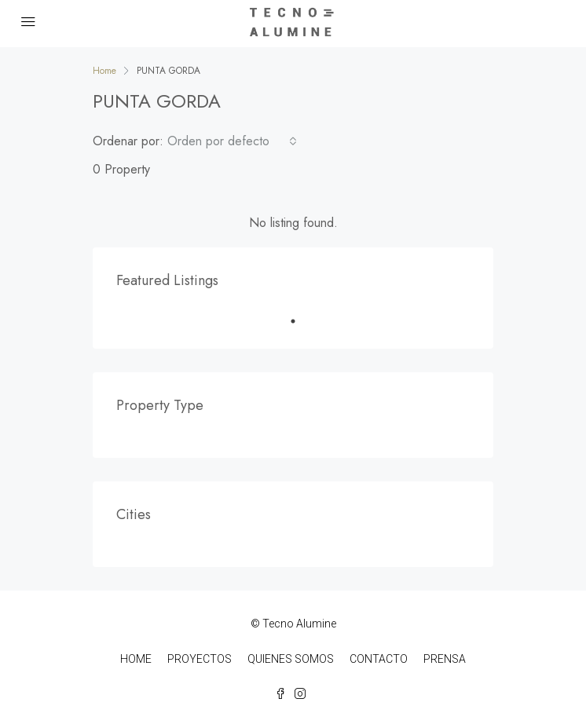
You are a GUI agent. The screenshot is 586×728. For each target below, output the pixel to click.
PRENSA (445, 659)
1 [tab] (301, 321)
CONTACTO (379, 659)
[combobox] (232, 141)
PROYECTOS (200, 659)
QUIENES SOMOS (291, 659)
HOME (136, 659)
